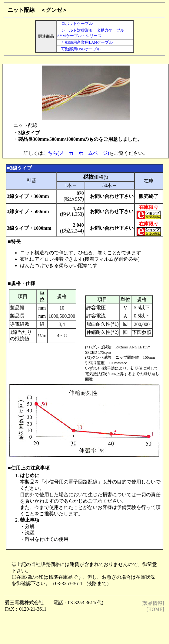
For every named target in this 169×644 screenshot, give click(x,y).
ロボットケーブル (77, 24)
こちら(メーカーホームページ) (76, 153)
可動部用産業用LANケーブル (85, 42)
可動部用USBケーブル (79, 49)
